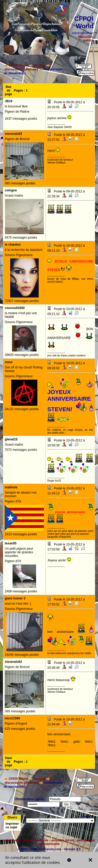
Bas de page (9, 90)
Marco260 (85, 37)
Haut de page (9, 762)
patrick (88, 40)
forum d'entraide (36, 840)
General (39, 65)
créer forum (12, 840)
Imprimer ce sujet (12, 825)
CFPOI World (18, 65)
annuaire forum (63, 840)
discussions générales (22, 69)
